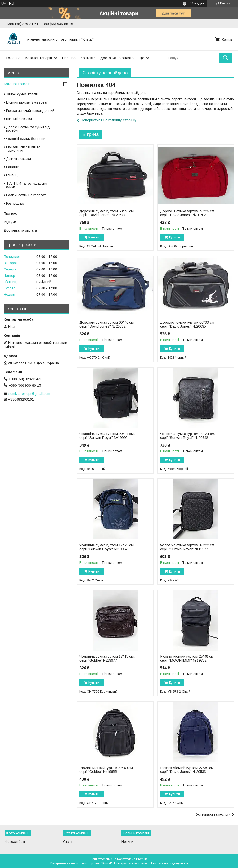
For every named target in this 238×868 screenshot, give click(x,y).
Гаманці (12, 175)
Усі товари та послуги (213, 814)
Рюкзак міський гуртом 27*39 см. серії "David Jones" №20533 (187, 770)
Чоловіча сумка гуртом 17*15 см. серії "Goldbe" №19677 (107, 658)
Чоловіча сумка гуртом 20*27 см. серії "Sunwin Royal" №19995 (107, 436)
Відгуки (10, 222)
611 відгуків (197, 3)
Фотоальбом (15, 842)
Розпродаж (15, 203)
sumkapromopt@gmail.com (29, 394)
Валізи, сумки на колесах (26, 195)
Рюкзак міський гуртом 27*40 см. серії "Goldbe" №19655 (107, 770)
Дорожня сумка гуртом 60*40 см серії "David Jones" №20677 (106, 213)
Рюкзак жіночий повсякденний (30, 111)
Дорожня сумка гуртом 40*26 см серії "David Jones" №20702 (187, 213)
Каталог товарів (39, 58)
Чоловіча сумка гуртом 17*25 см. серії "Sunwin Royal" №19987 (107, 547)
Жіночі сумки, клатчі (22, 94)
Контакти (88, 58)
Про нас (69, 58)
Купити (94, 237)
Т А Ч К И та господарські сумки (27, 185)
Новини (127, 842)
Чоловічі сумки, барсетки (26, 139)
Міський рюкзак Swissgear (27, 102)
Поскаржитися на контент (132, 863)
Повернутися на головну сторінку (109, 120)
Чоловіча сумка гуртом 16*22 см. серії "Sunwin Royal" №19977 (188, 547)
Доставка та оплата (117, 58)
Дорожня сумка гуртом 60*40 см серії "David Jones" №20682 (106, 324)
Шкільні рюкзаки (19, 119)
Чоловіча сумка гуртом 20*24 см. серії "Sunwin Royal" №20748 (188, 436)
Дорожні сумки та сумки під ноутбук (28, 129)
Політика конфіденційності (170, 863)
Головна (13, 58)
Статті (68, 842)
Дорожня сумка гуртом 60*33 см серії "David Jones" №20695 (187, 324)
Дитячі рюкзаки (18, 159)
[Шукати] (225, 58)
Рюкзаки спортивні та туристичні (23, 149)
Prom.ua (142, 859)
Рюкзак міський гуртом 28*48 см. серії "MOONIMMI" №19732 (187, 658)
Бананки (13, 167)
